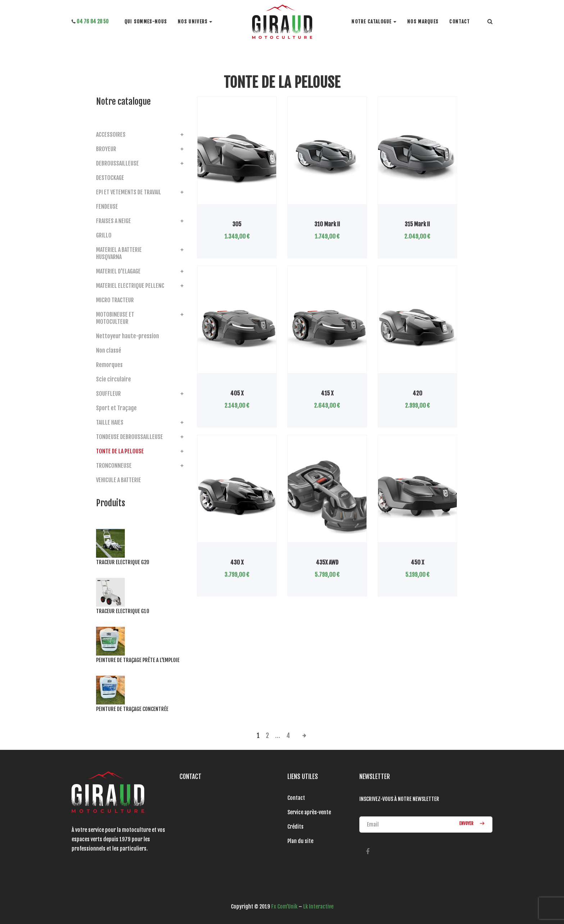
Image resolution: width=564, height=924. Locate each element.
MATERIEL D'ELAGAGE (118, 271)
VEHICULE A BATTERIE (119, 480)
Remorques (109, 365)
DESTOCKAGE (110, 178)
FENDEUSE (107, 207)
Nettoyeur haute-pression (128, 336)
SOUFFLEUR (108, 394)
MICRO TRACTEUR (115, 300)
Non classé (109, 350)
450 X (417, 562)
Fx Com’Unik (284, 907)
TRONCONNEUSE (114, 466)
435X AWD (327, 562)
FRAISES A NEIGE (113, 221)
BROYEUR (106, 149)
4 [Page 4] (288, 735)
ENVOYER (471, 824)
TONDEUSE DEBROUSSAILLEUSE (129, 437)
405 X (237, 393)
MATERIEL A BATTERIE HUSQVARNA (119, 253)
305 (237, 224)
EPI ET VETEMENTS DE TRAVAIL (129, 192)
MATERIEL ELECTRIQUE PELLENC (130, 286)
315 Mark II (417, 224)
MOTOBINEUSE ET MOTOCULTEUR (115, 318)
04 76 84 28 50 (90, 21)
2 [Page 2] (267, 735)
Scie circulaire (113, 379)
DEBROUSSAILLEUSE (117, 163)
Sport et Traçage (116, 408)
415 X (327, 393)
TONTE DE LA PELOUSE (120, 451)
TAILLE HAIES (110, 422)
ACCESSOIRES (111, 135)
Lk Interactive (318, 907)
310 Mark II (327, 224)
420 (417, 393)
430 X (237, 562)
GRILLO (104, 235)
